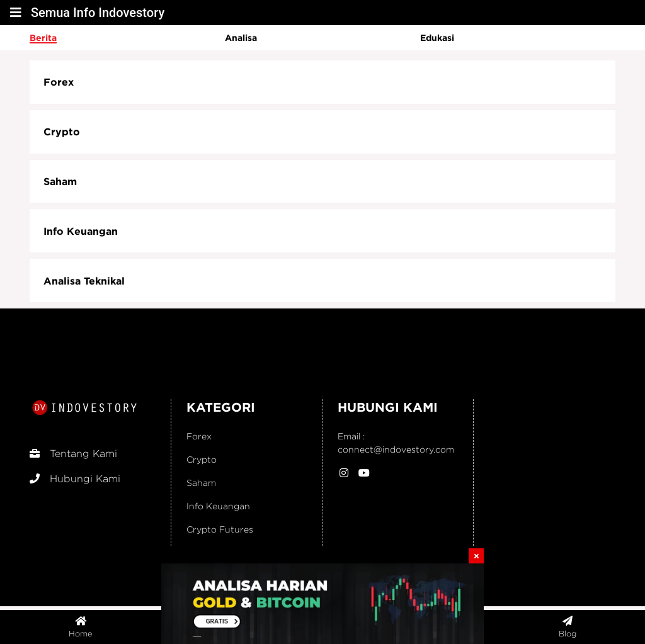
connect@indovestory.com (396, 449)
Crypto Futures (220, 529)
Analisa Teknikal (84, 281)
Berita (43, 37)
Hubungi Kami (75, 479)
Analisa (241, 37)
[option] (127, 38)
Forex (59, 82)
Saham (60, 181)
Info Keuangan (81, 231)
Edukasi (437, 37)
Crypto (62, 132)
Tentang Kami (73, 454)
